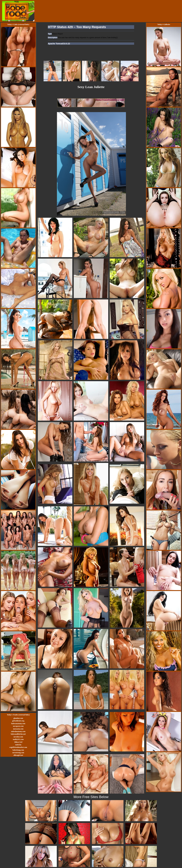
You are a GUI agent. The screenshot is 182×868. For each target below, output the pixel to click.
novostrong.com (18, 753)
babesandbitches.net (18, 734)
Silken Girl (18, 742)
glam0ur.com (18, 718)
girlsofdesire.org (18, 721)
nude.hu (18, 745)
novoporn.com (18, 726)
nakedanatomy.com (18, 731)
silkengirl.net (18, 755)
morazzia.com (18, 729)
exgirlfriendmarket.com (18, 747)
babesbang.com (18, 750)
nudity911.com (18, 739)
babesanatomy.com (18, 724)
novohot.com (18, 737)
